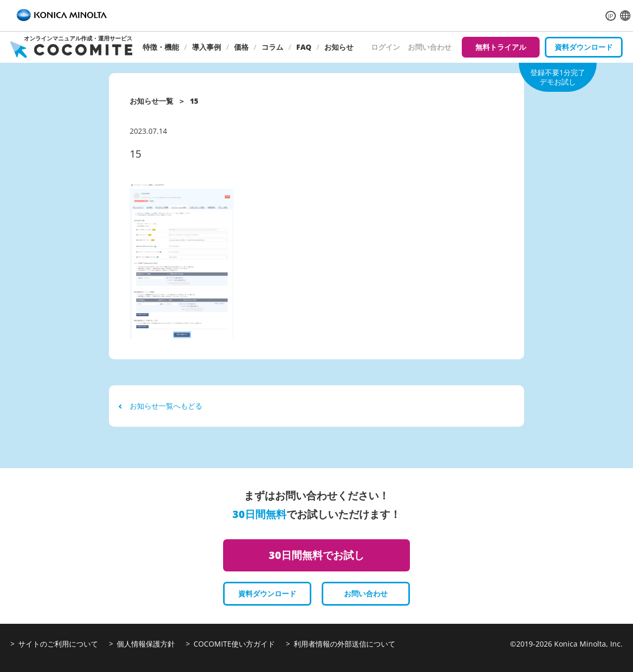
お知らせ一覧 (152, 101)
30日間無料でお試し (316, 555)
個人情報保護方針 (146, 644)
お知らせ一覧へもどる (161, 406)
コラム (272, 47)
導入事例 (207, 47)
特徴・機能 (161, 47)
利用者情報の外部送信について (345, 644)
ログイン (386, 47)
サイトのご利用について (58, 644)
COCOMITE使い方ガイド (234, 644)
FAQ (304, 47)
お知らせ (339, 47)
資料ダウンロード (584, 47)
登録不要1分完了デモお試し (558, 77)
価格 (241, 47)
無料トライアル (501, 47)
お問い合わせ (430, 47)
